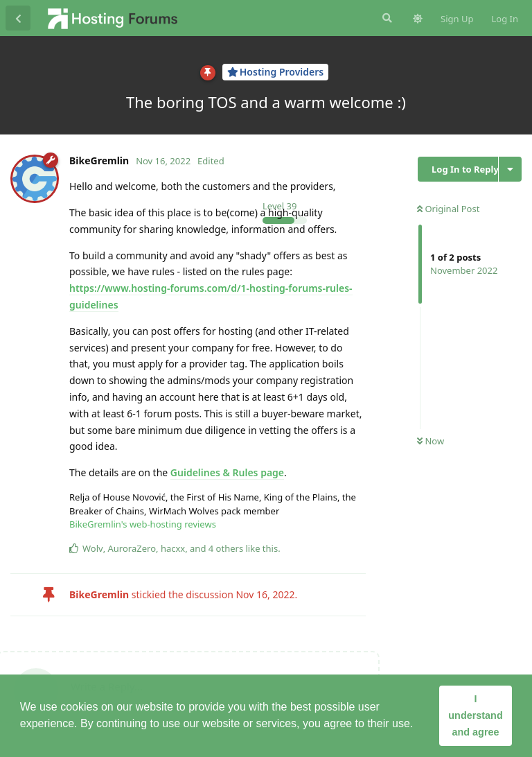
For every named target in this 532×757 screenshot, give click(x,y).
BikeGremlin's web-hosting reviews (143, 524)
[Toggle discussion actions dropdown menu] (510, 169)
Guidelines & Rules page (227, 472)
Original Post (448, 209)
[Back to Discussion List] (18, 18)
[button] (418, 725)
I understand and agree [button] (475, 715)
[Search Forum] (386, 18)
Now (431, 441)
